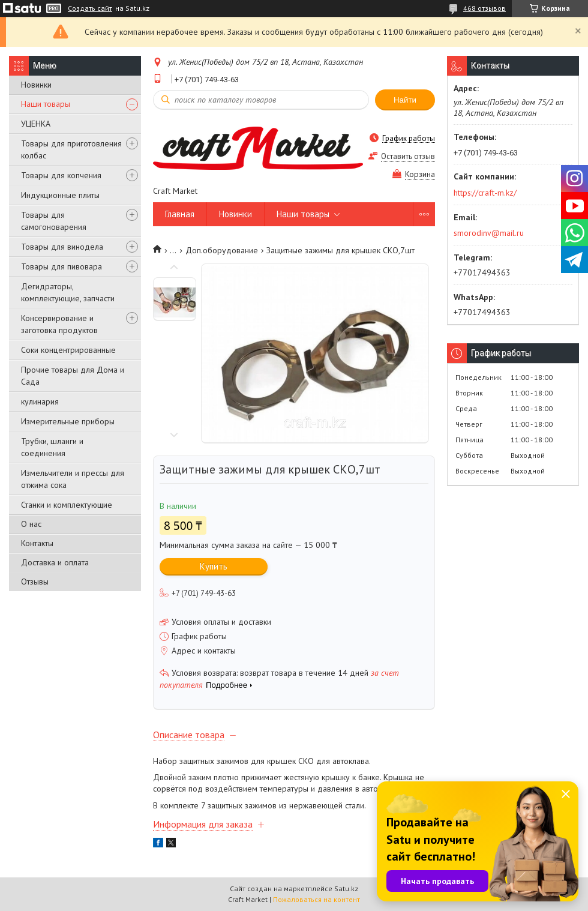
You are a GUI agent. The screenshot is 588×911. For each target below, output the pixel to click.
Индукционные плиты (60, 195)
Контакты (37, 543)
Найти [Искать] (405, 100)
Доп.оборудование (222, 250)
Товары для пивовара (61, 266)
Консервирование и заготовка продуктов (59, 324)
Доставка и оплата (55, 562)
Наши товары (46, 104)
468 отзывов (484, 8)
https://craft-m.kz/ (485, 193)
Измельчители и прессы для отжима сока (73, 479)
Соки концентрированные (68, 350)
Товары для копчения (61, 175)
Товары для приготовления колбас (71, 149)
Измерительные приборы (68, 421)
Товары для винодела (62, 247)
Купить (214, 566)
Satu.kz (346, 888)
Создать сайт (90, 8)
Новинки (36, 85)
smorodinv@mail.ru (489, 233)
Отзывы (35, 582)
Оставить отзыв (408, 156)
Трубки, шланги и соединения (52, 447)
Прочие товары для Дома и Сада (73, 376)
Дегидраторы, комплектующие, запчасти (68, 292)
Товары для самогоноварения (54, 221)
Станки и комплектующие (67, 505)
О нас (31, 524)
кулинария (40, 401)
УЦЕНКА (36, 124)
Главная (180, 214)
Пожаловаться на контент (316, 899)
